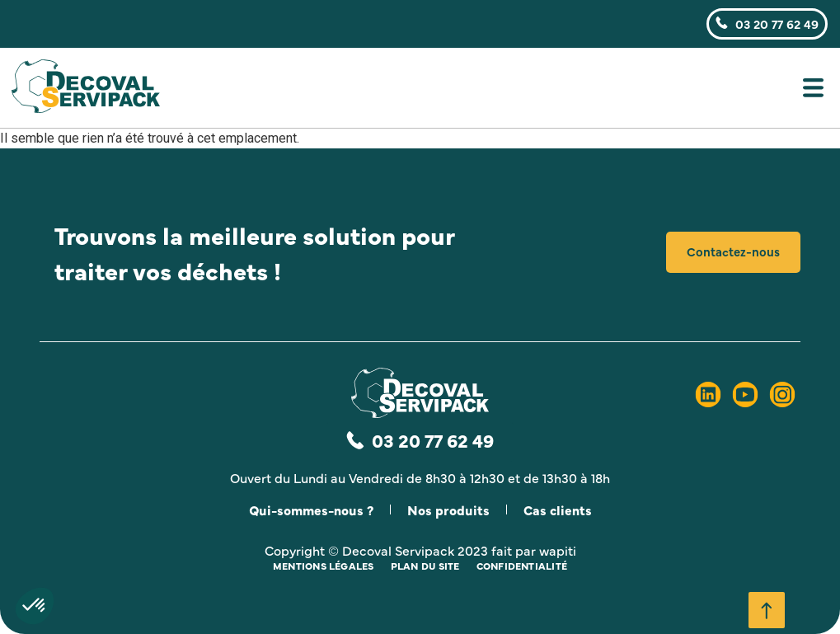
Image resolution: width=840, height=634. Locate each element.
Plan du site (425, 566)
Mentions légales (324, 566)
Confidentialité (522, 566)
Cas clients (558, 510)
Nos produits (448, 510)
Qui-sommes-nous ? (311, 510)
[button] (519, 92)
